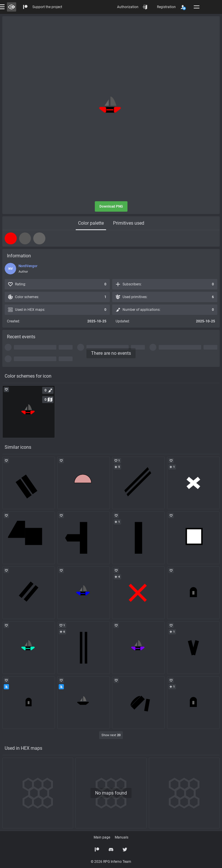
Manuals (122, 837)
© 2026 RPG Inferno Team (111, 862)
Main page (102, 837)
